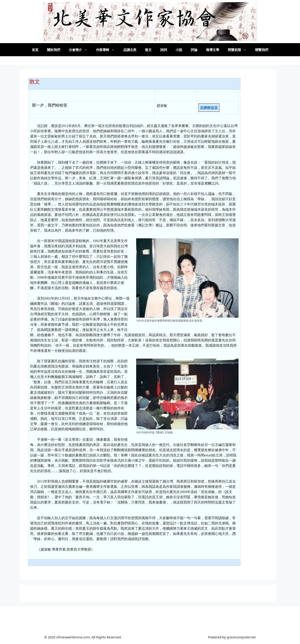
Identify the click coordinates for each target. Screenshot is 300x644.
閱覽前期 (239, 50)
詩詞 (164, 50)
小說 (179, 50)
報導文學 (213, 50)
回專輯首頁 (209, 108)
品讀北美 (130, 50)
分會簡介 (80, 50)
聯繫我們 (262, 50)
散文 (148, 50)
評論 (194, 50)
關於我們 (54, 50)
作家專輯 (108, 50)
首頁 (35, 50)
